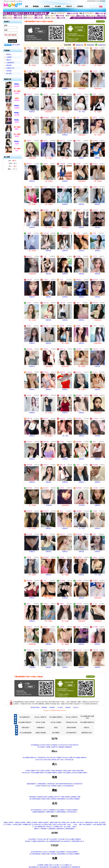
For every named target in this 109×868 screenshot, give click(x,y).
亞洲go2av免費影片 (73, 810)
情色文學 (44, 786)
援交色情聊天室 (33, 867)
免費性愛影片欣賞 (86, 733)
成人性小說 (39, 760)
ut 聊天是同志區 (71, 812)
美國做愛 (61, 747)
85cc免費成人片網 (69, 773)
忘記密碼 (17, 45)
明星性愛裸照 (61, 799)
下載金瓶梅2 (32, 797)
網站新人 (9, 60)
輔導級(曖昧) (91, 45)
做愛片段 (55, 747)
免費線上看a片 (49, 865)
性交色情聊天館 (55, 867)
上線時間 (9, 57)
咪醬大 (17, 129)
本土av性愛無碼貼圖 (26, 733)
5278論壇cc (54, 745)
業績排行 (9, 54)
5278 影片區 (63, 745)
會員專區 (52, 707)
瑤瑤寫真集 (51, 784)
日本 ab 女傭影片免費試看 (73, 839)
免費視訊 (65, 88)
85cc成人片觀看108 (40, 717)
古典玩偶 (17, 100)
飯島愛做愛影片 (70, 829)
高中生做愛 (41, 747)
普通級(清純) (102, 45)
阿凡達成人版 (70, 760)
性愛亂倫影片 (41, 728)
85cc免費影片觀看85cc (56, 717)
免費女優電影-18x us (78, 841)
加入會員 (60, 707)
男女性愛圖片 (56, 733)
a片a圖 (56, 865)
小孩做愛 (48, 747)
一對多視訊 (48, 505)
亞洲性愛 (53, 799)
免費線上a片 (68, 865)
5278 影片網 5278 (73, 745)
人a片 (62, 865)
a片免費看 (40, 865)
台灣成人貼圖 (66, 771)
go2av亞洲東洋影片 (37, 810)
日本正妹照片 (54, 839)
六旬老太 (17, 93)
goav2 (45, 810)
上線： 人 (12, 161)
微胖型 (17, 122)
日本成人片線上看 (43, 839)
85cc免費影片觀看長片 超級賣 (53, 773)
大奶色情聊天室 (65, 867)
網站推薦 (9, 65)
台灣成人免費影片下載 (32, 771)
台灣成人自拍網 (45, 771)
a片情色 (38, 786)
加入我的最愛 (101, 1)
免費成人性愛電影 (41, 733)
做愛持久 (37, 829)
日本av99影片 (32, 839)
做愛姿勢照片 (61, 829)
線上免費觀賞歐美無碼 (53, 841)
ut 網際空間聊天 (50, 812)
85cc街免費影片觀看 (37, 773)
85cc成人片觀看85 (56, 722)
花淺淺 (17, 143)
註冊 (13, 45)
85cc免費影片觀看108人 (87, 722)
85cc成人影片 (26, 773)
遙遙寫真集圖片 (31, 784)
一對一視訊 (81, 112)
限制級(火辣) (79, 45)
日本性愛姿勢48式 (71, 733)
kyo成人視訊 (47, 760)
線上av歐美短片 (66, 841)
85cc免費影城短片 (25, 717)
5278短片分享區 (45, 745)
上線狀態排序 (10, 63)
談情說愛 (9, 71)
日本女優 (61, 839)
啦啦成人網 (55, 760)
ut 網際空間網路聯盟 (38, 812)
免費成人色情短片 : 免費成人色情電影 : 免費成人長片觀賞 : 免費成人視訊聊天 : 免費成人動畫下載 (32, 822)
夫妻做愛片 (44, 829)
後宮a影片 (28, 841)
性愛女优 (86, 728)
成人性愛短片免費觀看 (73, 799)
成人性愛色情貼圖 (35, 799)
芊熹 (17, 150)
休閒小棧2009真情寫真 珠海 (64, 784)
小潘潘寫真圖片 (42, 784)
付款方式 (76, 707)
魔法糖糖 (17, 86)
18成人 (62, 760)
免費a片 (60, 786)
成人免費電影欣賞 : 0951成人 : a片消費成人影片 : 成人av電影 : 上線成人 (56, 827)
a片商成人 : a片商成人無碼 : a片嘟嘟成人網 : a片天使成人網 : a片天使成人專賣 (29, 825)
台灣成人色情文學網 (78, 771)
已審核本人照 (10, 68)
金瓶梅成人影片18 (54, 797)
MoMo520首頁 (91, 1)
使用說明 (68, 707)
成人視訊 (9, 73)
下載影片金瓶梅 (65, 797)
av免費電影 (52, 810)
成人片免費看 (52, 786)
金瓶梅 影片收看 (42, 797)
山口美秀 (17, 115)
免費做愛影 (52, 829)
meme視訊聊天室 (68, 786)
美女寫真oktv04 (78, 784)
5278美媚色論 (35, 745)
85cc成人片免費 (40, 722)
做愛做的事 (68, 747)
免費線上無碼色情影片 (39, 841)
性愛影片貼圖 (45, 799)
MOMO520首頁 (35, 707)
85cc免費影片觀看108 (25, 722)
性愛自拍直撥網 (71, 728)
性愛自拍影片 (26, 728)
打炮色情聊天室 (76, 867)
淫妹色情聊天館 (44, 867)
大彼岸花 (17, 108)
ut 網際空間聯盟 (61, 812)
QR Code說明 (100, 21)
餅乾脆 (17, 136)
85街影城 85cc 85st (72, 722)
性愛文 (56, 728)
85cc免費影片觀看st (81, 773)
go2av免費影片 (61, 810)
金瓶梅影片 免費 (76, 797)
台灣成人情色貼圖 (56, 771)
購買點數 (44, 707)
